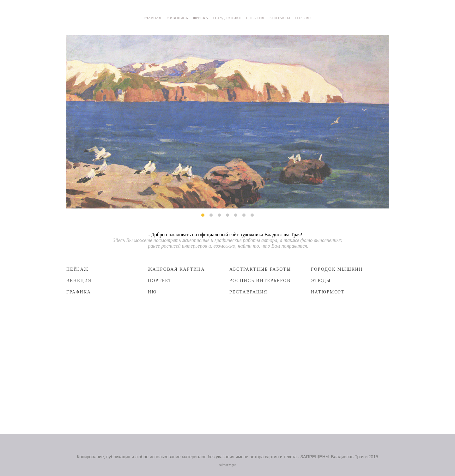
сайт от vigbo (227, 465)
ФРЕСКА (201, 18)
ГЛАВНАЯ (152, 18)
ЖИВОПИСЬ (177, 18)
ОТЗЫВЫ (303, 18)
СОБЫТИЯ (255, 18)
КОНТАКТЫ (280, 18)
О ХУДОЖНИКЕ (227, 18)
